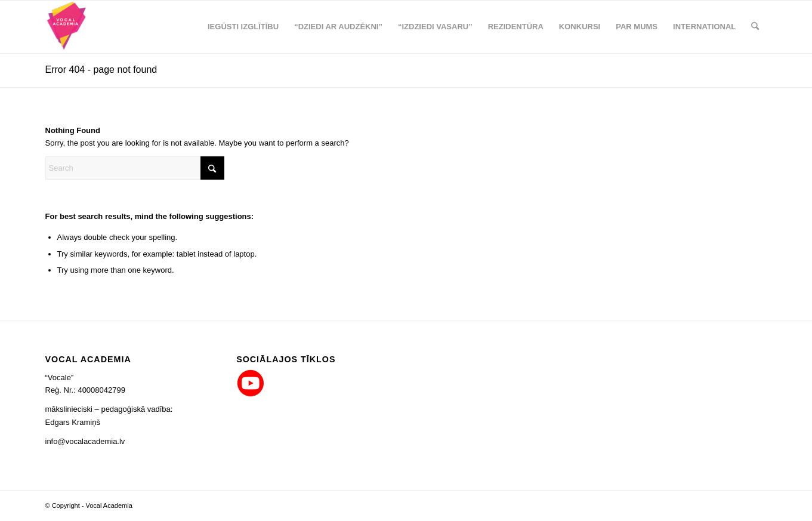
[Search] (755, 27)
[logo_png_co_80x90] (67, 27)
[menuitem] (243, 27)
